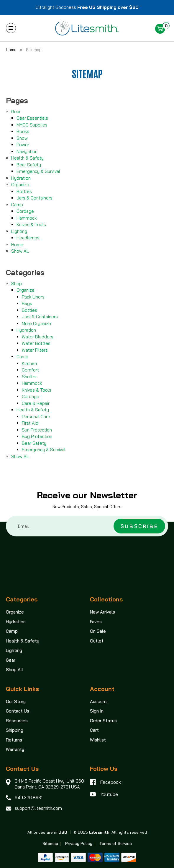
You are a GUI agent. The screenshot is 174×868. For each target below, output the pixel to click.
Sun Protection (37, 430)
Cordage (25, 211)
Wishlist (98, 740)
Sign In (97, 711)
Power (23, 145)
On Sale (98, 631)
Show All (20, 251)
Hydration (21, 178)
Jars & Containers (35, 198)
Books (23, 131)
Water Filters (35, 350)
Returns (14, 740)
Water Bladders (38, 337)
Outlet (97, 641)
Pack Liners (33, 297)
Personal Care (36, 417)
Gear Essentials (32, 118)
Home (17, 245)
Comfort (30, 370)
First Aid (30, 423)
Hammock (27, 218)
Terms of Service (116, 843)
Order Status (103, 721)
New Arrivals (102, 612)
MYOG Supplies (32, 125)
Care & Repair (36, 403)
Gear (16, 112)
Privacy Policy (79, 843)
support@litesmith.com (38, 808)
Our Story (16, 701)
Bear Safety (29, 165)
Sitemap (50, 843)
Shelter (29, 377)
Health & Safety (27, 158)
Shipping (15, 730)
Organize (20, 185)
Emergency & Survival (38, 171)
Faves (96, 622)
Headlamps (28, 238)
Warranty (15, 749)
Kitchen (29, 363)
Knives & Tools (31, 224)
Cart (94, 730)
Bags (27, 303)
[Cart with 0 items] (162, 29)
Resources (17, 721)
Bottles (24, 191)
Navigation (27, 151)
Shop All (14, 670)
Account (99, 701)
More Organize (36, 323)
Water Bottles (36, 343)
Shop (17, 284)
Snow (22, 138)
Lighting (19, 231)
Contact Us (18, 711)
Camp (17, 205)
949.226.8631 (29, 798)
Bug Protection (37, 436)
